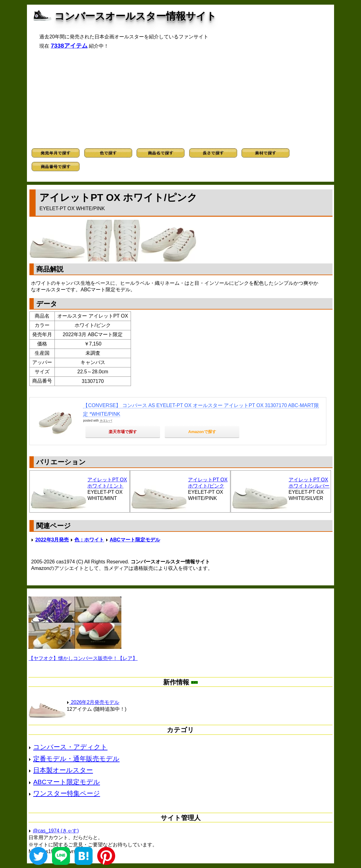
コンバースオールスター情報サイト (135, 16)
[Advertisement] (181, 99)
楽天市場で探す (123, 432)
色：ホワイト (89, 540)
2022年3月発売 (52, 540)
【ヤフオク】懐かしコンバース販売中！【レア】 (83, 658)
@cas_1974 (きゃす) (56, 831)
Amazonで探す (202, 432)
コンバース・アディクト (70, 747)
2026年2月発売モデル (93, 702)
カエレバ (106, 421)
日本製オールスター (63, 770)
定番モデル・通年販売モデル (76, 759)
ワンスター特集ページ (67, 793)
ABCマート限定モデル (135, 540)
